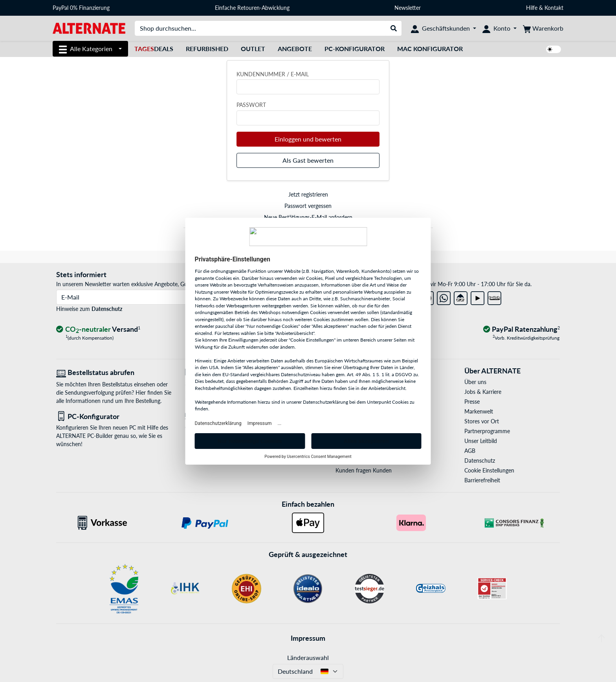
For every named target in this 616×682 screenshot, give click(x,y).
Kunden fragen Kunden (364, 470)
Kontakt (554, 8)
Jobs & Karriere (483, 392)
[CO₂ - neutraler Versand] (98, 330)
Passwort (251, 105)
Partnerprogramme (487, 431)
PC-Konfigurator (355, 49)
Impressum (308, 638)
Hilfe (532, 8)
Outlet (253, 49)
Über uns (475, 382)
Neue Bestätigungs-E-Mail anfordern (308, 217)
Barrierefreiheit (482, 480)
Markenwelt (479, 411)
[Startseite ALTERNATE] (89, 28)
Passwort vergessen (308, 206)
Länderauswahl (308, 657)
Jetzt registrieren (308, 194)
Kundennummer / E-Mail (273, 74)
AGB (470, 451)
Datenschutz (107, 309)
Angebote (295, 49)
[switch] (554, 49)
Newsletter (408, 8)
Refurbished (207, 49)
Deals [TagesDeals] (154, 49)
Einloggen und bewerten (308, 139)
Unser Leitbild (481, 441)
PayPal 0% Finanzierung (81, 8)
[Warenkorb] (543, 28)
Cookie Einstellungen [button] (489, 470)
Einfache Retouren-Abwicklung (252, 8)
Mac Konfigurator (430, 49)
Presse (472, 402)
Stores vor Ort (482, 421)
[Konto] (500, 28)
